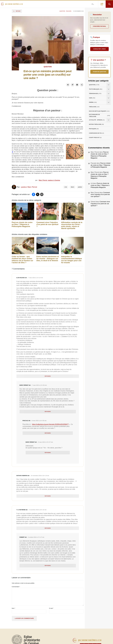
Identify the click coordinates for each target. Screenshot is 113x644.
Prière (93, 102)
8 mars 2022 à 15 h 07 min (45, 442)
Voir (92, 98)
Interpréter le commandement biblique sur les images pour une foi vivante (72, 260)
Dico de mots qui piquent (99, 111)
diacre (72, 187)
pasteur (80, 187)
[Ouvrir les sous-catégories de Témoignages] (109, 94)
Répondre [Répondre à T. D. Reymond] (48, 528)
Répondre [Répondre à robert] (48, 566)
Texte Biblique (96, 89)
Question (62, 11)
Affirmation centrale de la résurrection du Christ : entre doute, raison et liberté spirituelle (72, 225)
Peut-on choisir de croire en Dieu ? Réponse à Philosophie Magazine (22, 224)
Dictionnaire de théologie (99, 115)
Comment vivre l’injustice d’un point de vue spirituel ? (47, 224)
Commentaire (16, 587)
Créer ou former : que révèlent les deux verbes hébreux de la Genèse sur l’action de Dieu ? (22, 260)
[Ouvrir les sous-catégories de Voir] (109, 98)
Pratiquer (94, 129)
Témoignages (95, 94)
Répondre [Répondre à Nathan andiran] (48, 496)
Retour (17, 11)
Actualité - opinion (97, 120)
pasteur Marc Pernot (29, 187)
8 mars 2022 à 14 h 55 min (39, 421)
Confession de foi (96, 133)
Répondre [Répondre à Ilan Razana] (48, 376)
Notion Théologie (96, 124)
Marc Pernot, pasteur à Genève (49, 180)
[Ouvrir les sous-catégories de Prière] (109, 102)
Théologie (94, 107)
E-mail (51, 608)
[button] (102, 4)
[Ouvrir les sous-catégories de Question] (109, 85)
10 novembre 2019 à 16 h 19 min (40, 476)
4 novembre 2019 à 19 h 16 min (38, 510)
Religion (69, 11)
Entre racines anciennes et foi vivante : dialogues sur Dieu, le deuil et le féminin (48, 259)
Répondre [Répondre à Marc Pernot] (48, 412)
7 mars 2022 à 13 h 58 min (39, 385)
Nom (13, 608)
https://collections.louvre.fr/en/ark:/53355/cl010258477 (50, 424)
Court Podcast (95, 138)
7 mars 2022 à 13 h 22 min (36, 278)
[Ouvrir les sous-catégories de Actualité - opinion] (109, 120)
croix (66, 187)
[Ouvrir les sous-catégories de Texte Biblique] (109, 89)
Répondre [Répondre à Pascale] (48, 433)
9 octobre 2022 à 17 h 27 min (36, 537)
